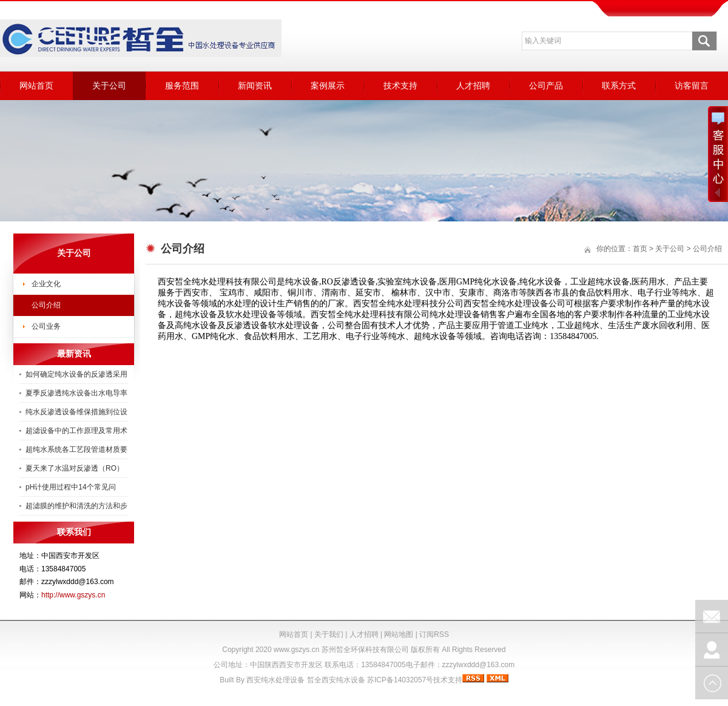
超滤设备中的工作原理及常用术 (76, 431)
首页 (640, 249)
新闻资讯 (255, 86)
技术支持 (400, 86)
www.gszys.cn (296, 650)
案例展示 (328, 86)
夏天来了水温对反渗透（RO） (75, 468)
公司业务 (46, 326)
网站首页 (36, 86)
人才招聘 (473, 86)
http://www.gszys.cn (73, 595)
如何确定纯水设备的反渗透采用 (76, 374)
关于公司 (109, 86)
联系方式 (619, 86)
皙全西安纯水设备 (336, 680)
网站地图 (399, 634)
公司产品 (546, 86)
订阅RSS (434, 634)
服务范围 (182, 86)
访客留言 (692, 86)
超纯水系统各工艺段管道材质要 (76, 449)
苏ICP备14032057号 (400, 680)
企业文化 (46, 284)
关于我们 (329, 634)
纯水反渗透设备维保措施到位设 (76, 412)
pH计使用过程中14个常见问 (71, 487)
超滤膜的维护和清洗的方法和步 (76, 506)
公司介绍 (46, 305)
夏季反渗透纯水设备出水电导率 (76, 393)
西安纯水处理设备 (275, 680)
